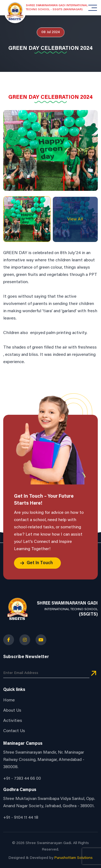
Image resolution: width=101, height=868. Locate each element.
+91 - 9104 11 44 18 (21, 818)
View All (75, 219)
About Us (12, 711)
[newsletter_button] (94, 674)
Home (9, 700)
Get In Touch (40, 563)
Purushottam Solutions (74, 858)
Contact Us (14, 731)
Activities (13, 721)
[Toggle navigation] (93, 8)
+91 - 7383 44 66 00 (22, 779)
